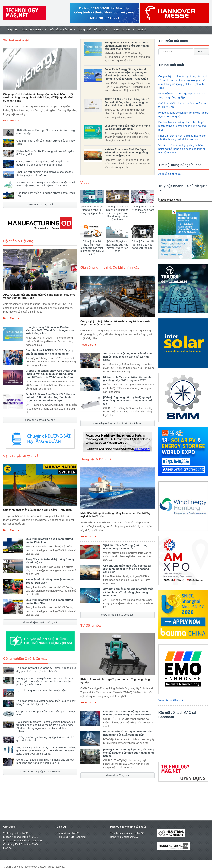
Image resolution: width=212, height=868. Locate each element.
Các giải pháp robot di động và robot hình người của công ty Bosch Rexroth (129, 710)
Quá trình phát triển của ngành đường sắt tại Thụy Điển (37, 510)
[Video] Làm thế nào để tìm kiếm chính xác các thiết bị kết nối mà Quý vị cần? (92, 246)
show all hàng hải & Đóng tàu (117, 612)
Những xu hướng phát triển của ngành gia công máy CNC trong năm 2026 (129, 375)
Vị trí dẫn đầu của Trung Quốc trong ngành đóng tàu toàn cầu (125, 544)
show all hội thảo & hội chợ (40, 420)
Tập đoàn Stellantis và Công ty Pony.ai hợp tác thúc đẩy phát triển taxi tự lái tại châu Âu (46, 670)
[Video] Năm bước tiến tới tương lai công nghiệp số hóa (92, 210)
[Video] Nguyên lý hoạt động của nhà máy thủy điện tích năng (117, 246)
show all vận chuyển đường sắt (40, 622)
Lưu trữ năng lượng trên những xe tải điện (41, 691)
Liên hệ (142, 30)
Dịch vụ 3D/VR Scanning (71, 837)
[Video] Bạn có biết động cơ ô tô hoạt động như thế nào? (143, 245)
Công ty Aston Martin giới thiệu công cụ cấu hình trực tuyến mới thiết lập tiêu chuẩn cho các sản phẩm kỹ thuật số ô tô (47, 682)
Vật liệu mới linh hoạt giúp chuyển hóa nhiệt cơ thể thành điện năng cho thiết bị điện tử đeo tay (45, 184)
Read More (11, 121)
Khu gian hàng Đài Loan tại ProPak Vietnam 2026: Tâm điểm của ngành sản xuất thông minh (50, 330)
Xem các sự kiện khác (171, 700)
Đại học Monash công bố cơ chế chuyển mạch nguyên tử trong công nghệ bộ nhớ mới (43, 163)
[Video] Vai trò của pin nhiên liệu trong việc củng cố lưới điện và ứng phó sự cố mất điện (117, 213)
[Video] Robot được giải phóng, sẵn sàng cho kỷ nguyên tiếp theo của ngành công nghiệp (128, 749)
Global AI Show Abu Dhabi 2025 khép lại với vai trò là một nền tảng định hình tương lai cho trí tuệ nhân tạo (50, 397)
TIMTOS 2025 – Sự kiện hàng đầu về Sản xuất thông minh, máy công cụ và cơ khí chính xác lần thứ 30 (128, 102)
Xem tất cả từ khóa (169, 174)
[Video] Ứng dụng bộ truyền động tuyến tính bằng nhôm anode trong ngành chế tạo (127, 397)
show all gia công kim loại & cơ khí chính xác (117, 420)
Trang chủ (11, 30)
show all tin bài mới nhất (40, 205)
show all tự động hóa (117, 772)
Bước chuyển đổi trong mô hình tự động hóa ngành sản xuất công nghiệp (128, 730)
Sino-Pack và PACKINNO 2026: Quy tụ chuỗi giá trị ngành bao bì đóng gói (49, 352)
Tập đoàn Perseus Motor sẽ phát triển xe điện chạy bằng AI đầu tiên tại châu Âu (45, 703)
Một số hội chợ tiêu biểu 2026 (20, 837)
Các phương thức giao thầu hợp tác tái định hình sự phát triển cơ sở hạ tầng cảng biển (127, 565)
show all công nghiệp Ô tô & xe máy (40, 769)
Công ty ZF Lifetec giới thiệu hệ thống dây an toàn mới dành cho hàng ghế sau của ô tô (45, 758)
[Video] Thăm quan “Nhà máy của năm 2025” (143, 210)
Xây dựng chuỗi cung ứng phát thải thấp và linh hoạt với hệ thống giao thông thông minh (128, 589)
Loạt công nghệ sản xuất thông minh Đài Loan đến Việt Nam (127, 127)
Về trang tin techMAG (15, 833)
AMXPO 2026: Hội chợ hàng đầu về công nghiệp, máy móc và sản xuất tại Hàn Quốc (128, 354)
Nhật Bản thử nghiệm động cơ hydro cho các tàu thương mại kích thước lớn (44, 174)
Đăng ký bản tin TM (68, 833)
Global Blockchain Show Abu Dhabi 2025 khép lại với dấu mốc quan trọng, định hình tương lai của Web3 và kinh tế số (51, 374)
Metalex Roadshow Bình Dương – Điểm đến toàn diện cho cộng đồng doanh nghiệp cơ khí (126, 152)
